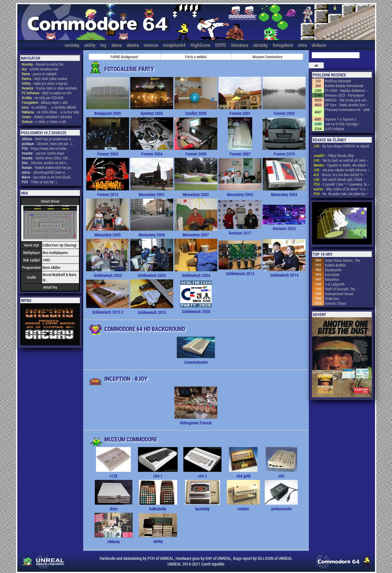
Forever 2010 (284, 151)
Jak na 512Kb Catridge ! (342, 124)
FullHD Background (124, 57)
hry (103, 45)
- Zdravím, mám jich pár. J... (48, 144)
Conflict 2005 (196, 110)
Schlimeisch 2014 (284, 272)
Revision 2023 (284, 226)
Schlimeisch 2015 (152, 309)
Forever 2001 (240, 110)
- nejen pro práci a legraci (45, 83)
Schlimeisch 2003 (152, 272)
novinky (72, 45)
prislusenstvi (281, 506)
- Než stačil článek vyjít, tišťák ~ (339, 179)
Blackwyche (333, 270)
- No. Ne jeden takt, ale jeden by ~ (341, 194)
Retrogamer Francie (196, 420)
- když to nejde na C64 (47, 93)
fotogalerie (283, 45)
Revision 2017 (240, 230)
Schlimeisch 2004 (196, 272)
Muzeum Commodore (267, 57)
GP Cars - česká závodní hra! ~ (347, 105)
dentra (133, 45)
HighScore (200, 45)
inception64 (174, 45)
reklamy (114, 539)
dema (117, 45)
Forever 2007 (240, 151)
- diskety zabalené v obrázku (47, 117)
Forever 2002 (284, 110)
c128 (113, 473)
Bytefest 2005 (152, 110)
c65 (281, 473)
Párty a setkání (196, 57)
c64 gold (243, 473)
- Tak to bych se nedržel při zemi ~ (341, 160)
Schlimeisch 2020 (196, 309)
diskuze (319, 45)
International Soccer (339, 294)
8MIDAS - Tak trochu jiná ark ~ (347, 100)
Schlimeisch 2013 (240, 271)
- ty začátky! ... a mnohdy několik (49, 107)
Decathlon (332, 279)
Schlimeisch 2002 (108, 272)
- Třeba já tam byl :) (39, 182)
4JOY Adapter (335, 129)
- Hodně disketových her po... (48, 167)
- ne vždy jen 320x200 (43, 98)
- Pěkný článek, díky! (334, 155)
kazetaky (203, 506)
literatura (240, 45)
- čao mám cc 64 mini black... (47, 177)
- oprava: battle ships (43, 153)
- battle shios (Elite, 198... (46, 158)
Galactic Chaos (336, 303)
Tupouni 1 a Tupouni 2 (341, 119)
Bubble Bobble (335, 265)
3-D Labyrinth (335, 284)
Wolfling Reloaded (338, 81)
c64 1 (158, 473)
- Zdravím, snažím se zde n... (45, 163)
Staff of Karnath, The (340, 289)
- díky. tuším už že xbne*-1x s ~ (341, 189)
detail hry (50, 287)
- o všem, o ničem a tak (44, 121)
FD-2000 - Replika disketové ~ (346, 90)
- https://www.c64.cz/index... (45, 148)
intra (302, 45)
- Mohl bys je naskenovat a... (48, 139)
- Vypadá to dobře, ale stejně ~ (341, 165)
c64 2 (202, 473)
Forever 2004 (152, 151)
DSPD (221, 45)
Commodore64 (196, 359)
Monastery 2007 (196, 232)
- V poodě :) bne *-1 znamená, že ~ (342, 184)
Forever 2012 (108, 192)
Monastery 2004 (284, 192)
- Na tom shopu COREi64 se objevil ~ (341, 148)
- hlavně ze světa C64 (43, 64)
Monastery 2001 (152, 192)
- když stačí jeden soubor (45, 78)
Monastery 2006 (152, 232)
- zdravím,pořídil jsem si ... (45, 172)
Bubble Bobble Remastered (344, 86)
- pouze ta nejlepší (39, 74)
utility (90, 45)
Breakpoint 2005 (108, 110)
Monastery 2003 (240, 192)
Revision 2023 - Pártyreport (345, 95)
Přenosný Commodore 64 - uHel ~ (347, 112)
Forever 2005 (196, 151)
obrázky (260, 45)
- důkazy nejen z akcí (45, 102)
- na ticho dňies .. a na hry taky (50, 112)
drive (114, 506)
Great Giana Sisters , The (342, 260)
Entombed (332, 275)
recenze (151, 45)
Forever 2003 (108, 151)
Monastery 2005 (108, 232)
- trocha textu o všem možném (49, 88)
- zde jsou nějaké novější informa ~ (342, 170)
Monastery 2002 (196, 192)
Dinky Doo (332, 298)
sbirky (158, 538)
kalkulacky (158, 506)
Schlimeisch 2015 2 (108, 309)
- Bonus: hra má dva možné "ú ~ (340, 175)
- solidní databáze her (40, 69)
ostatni (243, 506)
